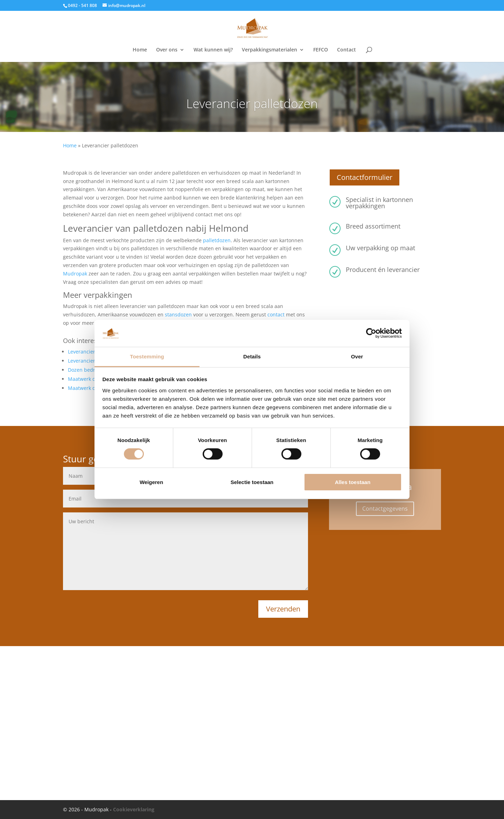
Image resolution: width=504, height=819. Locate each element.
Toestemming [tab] (147, 356)
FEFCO (321, 50)
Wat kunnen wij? (213, 50)
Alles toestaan (353, 482)
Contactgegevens (385, 509)
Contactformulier (365, 177)
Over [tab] (357, 356)
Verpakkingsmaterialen (269, 50)
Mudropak (75, 274)
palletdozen (217, 240)
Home (140, 50)
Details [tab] (252, 356)
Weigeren (151, 482)
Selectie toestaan (252, 482)
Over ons (167, 50)
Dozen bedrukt (85, 370)
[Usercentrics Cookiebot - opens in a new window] (371, 333)
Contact (346, 50)
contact (276, 314)
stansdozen (178, 314)
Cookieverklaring (134, 809)
